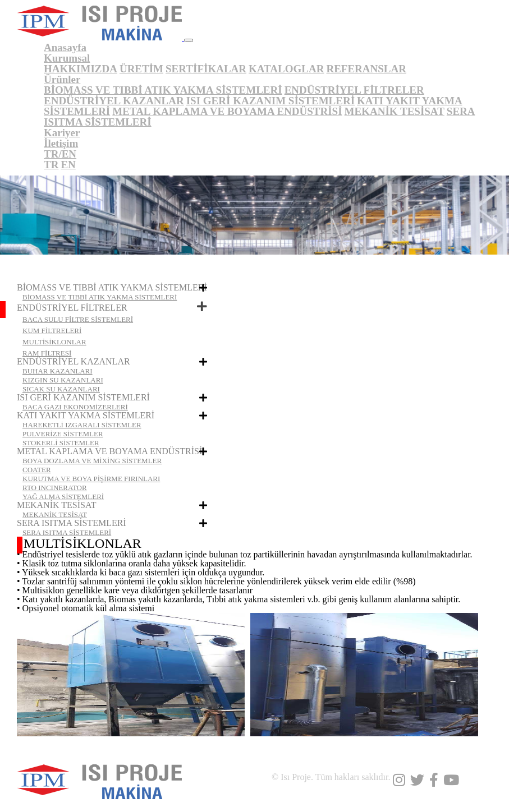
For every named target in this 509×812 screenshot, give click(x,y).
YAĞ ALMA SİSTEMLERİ (63, 497)
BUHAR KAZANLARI (58, 371)
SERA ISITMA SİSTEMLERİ (72, 523)
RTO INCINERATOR (55, 488)
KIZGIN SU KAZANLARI (63, 380)
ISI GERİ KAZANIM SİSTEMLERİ (270, 101)
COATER (37, 470)
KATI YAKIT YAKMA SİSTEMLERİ (86, 415)
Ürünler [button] (62, 79)
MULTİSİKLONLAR (54, 342)
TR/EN (60, 154)
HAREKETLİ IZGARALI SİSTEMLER (82, 425)
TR (51, 165)
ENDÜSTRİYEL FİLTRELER (354, 90)
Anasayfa (65, 47)
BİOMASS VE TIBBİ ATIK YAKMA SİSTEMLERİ (163, 90)
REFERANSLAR (366, 69)
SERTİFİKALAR (206, 69)
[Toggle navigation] (189, 40)
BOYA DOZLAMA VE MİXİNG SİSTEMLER (92, 461)
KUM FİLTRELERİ (52, 331)
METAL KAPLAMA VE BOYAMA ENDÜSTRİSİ (227, 111)
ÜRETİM (141, 69)
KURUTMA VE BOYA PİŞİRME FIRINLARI (91, 479)
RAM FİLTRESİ (47, 353)
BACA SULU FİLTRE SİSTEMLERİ (78, 319)
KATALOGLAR (286, 69)
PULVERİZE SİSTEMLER (63, 434)
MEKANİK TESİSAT (395, 111)
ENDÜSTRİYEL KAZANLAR (114, 101)
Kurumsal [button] (67, 58)
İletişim (61, 143)
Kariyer (62, 133)
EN (68, 165)
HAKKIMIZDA (81, 69)
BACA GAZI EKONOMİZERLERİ (75, 407)
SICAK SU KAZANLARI (61, 389)
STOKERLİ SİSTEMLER (61, 443)
